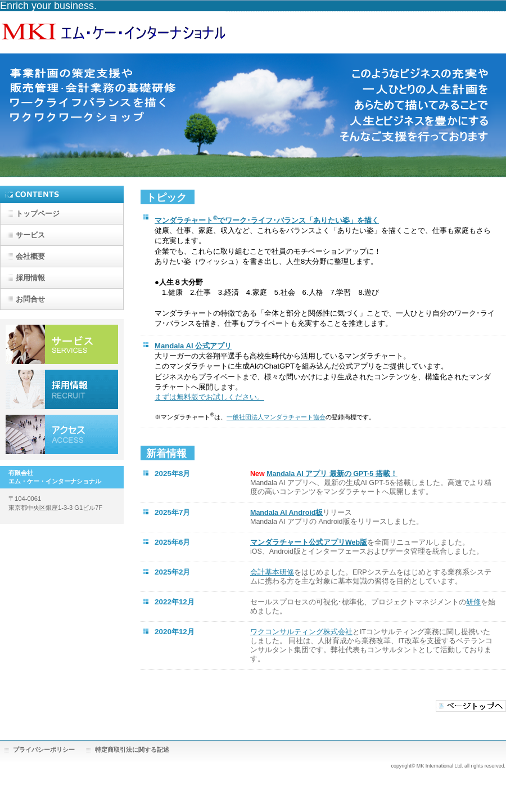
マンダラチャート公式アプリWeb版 (309, 542)
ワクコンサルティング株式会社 (301, 632)
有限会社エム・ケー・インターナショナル (112, 32)
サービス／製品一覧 (62, 344)
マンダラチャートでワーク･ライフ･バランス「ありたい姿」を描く (267, 220)
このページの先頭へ (471, 706)
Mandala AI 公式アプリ (193, 346)
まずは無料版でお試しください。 (209, 397)
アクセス (62, 434)
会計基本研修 (272, 572)
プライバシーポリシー (44, 750)
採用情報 (62, 389)
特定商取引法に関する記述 (132, 750)
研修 (473, 602)
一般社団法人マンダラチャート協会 (276, 417)
